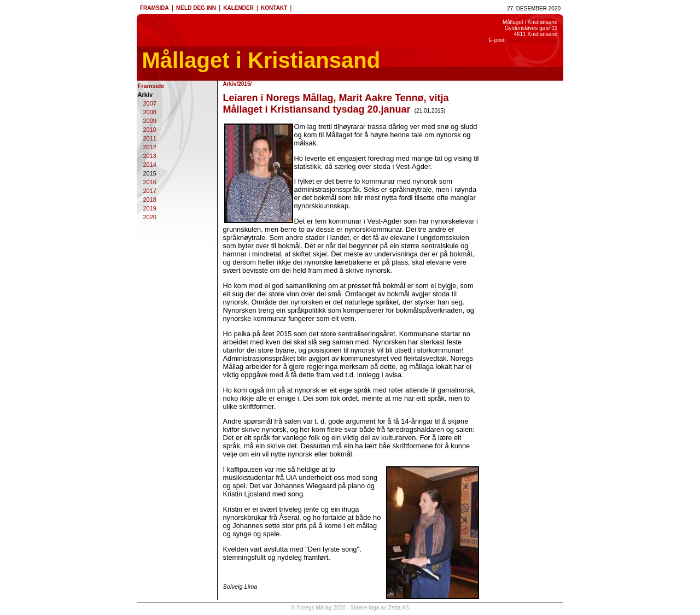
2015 (150, 173)
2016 (150, 182)
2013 (150, 156)
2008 (150, 112)
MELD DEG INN (196, 8)
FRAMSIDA (154, 8)
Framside (151, 86)
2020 (150, 217)
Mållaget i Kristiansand (261, 60)
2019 (150, 208)
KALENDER (238, 8)
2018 (150, 200)
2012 (150, 147)
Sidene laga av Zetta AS (380, 608)
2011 (150, 138)
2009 (150, 121)
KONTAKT (274, 8)
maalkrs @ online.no (532, 40)
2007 (150, 103)
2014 (150, 165)
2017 (150, 191)
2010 (150, 130)
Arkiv (145, 95)
